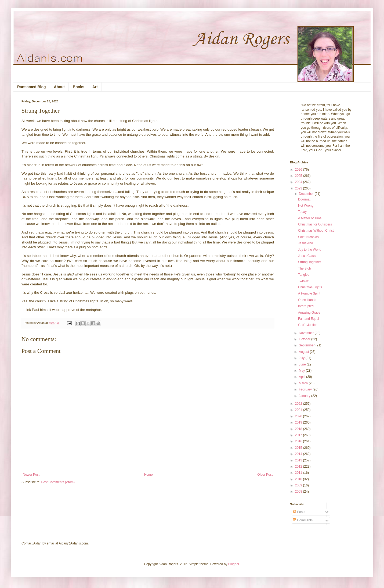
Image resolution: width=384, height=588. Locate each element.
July (302, 358)
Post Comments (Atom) (58, 482)
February (306, 389)
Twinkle (303, 281)
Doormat (304, 199)
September (307, 345)
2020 (299, 416)
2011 (299, 473)
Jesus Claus (307, 256)
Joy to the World (310, 250)
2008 (299, 492)
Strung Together (309, 262)
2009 (299, 485)
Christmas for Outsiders (315, 224)
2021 (299, 410)
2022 (299, 404)
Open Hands (307, 300)
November (307, 333)
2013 (299, 460)
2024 (299, 182)
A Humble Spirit (309, 293)
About (59, 87)
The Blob (305, 268)
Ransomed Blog (32, 87)
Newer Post (31, 475)
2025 (299, 176)
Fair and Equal (309, 319)
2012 (299, 467)
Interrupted (306, 306)
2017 (299, 435)
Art (95, 87)
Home (148, 475)
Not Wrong (306, 206)
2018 (299, 429)
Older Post (265, 475)
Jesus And (305, 243)
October (305, 339)
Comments (303, 520)
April (303, 377)
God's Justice (308, 325)
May (302, 371)
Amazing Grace (309, 313)
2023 (299, 188)
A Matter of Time (310, 218)
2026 (299, 170)
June (303, 364)
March (304, 383)
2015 (299, 448)
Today (302, 212)
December (307, 194)
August (304, 352)
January (305, 396)
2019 (299, 422)
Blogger (234, 564)
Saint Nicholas (308, 237)
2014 (299, 454)
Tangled (304, 275)
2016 (299, 441)
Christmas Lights (310, 287)
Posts (299, 512)
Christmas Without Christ (316, 231)
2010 (299, 479)
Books (79, 87)
